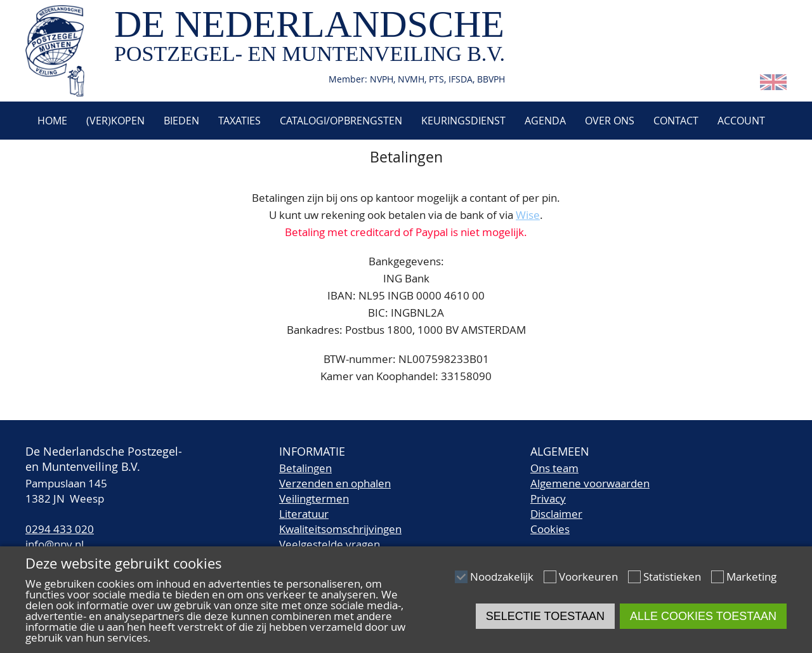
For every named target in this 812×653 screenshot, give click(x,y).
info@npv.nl (55, 544)
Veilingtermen (314, 498)
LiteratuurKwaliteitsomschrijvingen (340, 521)
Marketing (751, 577)
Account (741, 121)
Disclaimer (556, 514)
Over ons (610, 121)
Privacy (548, 498)
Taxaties (239, 121)
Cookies (550, 529)
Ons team (554, 468)
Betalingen (305, 468)
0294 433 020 (60, 529)
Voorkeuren (588, 577)
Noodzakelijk (502, 577)
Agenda (545, 121)
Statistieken (672, 577)
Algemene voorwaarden (590, 483)
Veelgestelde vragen (330, 544)
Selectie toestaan (545, 616)
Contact (676, 121)
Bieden (181, 121)
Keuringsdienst (463, 121)
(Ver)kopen (115, 121)
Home (51, 121)
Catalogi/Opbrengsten (341, 121)
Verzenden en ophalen (335, 483)
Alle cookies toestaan (703, 616)
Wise (528, 215)
